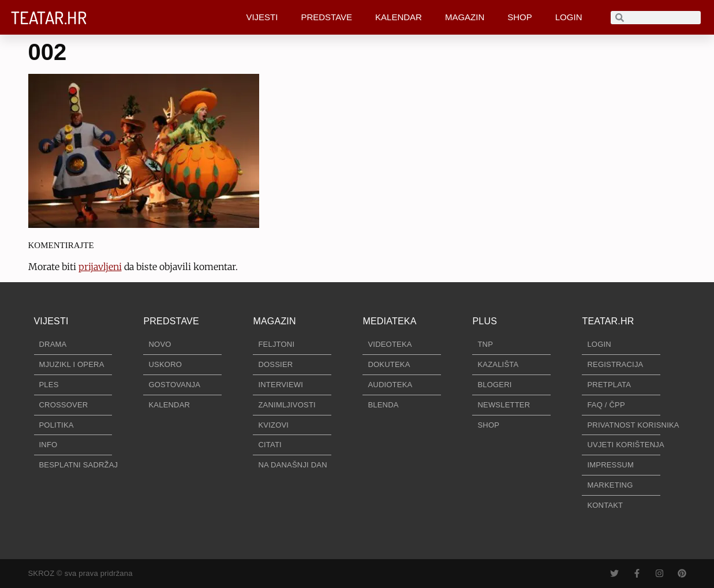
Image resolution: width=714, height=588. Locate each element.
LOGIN (569, 17)
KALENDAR (399, 17)
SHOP (520, 17)
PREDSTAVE (326, 17)
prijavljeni (100, 267)
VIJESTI (262, 17)
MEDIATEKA (389, 321)
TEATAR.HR (49, 17)
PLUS (485, 321)
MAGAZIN (465, 17)
